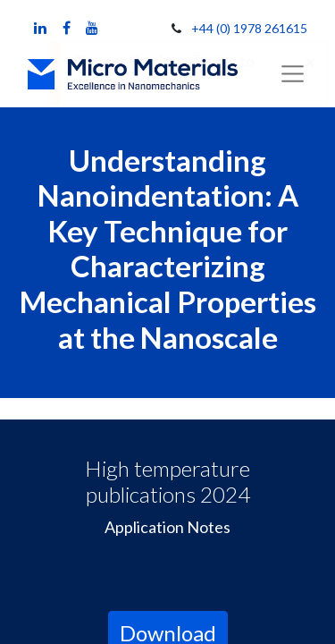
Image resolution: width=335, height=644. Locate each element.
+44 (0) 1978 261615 (249, 28)
